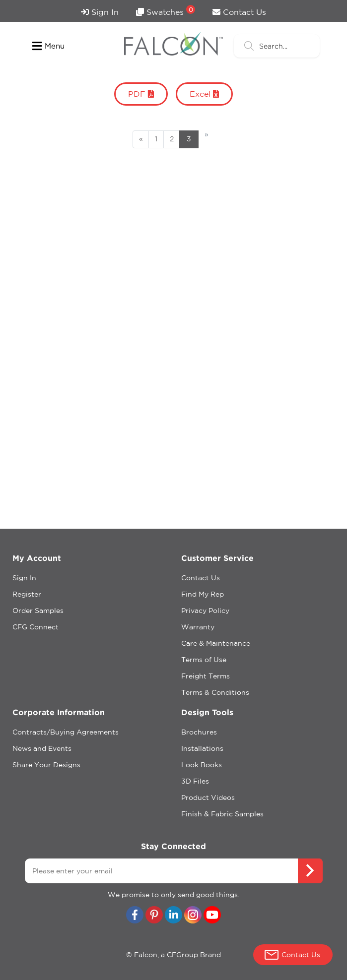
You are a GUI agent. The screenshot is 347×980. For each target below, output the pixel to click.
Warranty (198, 627)
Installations (202, 748)
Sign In (100, 12)
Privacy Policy (205, 611)
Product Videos (208, 797)
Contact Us (239, 12)
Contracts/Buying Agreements (66, 732)
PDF (141, 94)
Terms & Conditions (215, 692)
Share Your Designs (46, 765)
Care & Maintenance (216, 643)
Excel (204, 94)
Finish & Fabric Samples (222, 814)
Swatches (166, 11)
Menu (48, 46)
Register (27, 594)
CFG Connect (35, 627)
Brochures (199, 732)
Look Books (202, 765)
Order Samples (38, 611)
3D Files (195, 781)
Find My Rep (203, 594)
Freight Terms (206, 676)
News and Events (42, 748)
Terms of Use (204, 660)
